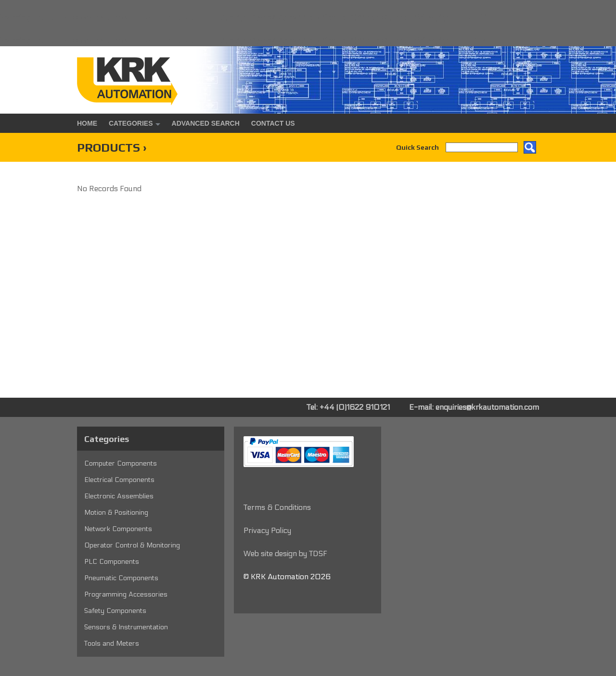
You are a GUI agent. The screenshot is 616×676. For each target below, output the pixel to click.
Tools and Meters (112, 643)
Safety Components (115, 611)
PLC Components (112, 562)
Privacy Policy (267, 530)
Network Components (118, 529)
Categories (131, 123)
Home (87, 123)
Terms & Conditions (277, 507)
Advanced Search (206, 123)
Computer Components (121, 463)
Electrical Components (119, 480)
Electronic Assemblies (119, 496)
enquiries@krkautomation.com (487, 407)
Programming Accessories (126, 594)
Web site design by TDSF (285, 553)
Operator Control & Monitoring (132, 545)
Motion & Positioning (116, 513)
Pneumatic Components (121, 578)
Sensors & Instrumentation (126, 627)
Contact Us (273, 123)
